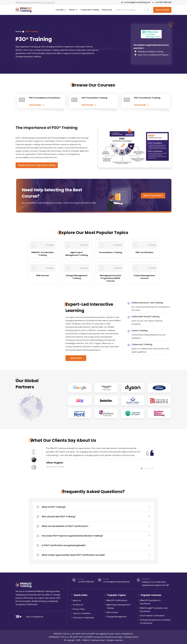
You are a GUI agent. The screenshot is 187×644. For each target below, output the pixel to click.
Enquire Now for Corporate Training (37, 165)
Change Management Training (77, 277)
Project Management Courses (144, 277)
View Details (36, 105)
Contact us (78, 605)
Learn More (76, 358)
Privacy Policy (79, 609)
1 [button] (142, 469)
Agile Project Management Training (77, 254)
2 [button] (145, 469)
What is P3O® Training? (54, 507)
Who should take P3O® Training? (59, 517)
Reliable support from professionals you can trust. (35, 2)
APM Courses (43, 275)
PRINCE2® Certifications (117, 600)
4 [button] (151, 469)
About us (77, 600)
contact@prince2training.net (136, 2)
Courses (61, 10)
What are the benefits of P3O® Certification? (65, 526)
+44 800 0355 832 (162, 2)
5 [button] (153, 469)
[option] (100, 457)
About (73, 10)
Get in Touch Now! (153, 196)
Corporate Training (90, 10)
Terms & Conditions (82, 613)
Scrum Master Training (111, 252)
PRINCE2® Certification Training (43, 254)
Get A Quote (162, 10)
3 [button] (148, 469)
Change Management (116, 617)
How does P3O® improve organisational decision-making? (72, 536)
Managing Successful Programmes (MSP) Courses (111, 278)
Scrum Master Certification (152, 616)
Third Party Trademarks (83, 618)
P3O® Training (32, 32)
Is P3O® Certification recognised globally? (64, 545)
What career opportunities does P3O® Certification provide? (73, 555)
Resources (107, 10)
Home (18, 32)
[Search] (131, 10)
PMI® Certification (144, 252)
